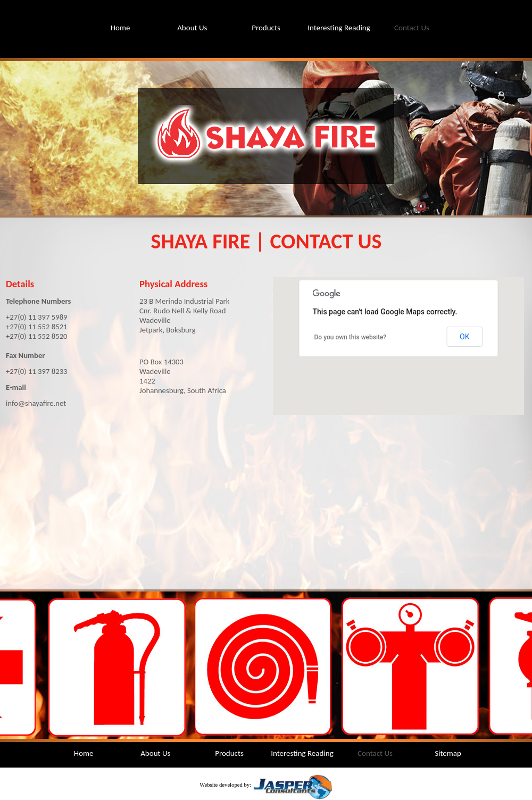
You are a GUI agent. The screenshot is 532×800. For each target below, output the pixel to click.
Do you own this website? (351, 337)
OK (464, 337)
